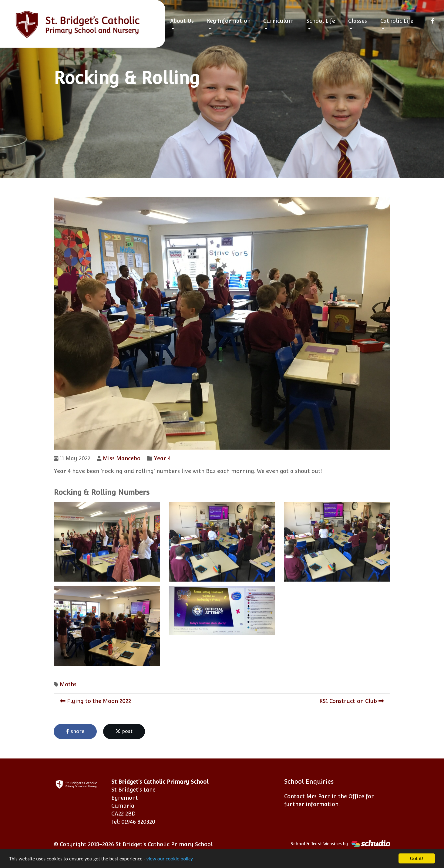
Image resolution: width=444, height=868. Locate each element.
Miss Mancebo (122, 458)
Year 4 (162, 458)
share (75, 731)
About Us (182, 21)
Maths (68, 684)
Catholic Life (397, 21)
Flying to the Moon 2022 (96, 701)
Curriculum (278, 21)
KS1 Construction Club (352, 701)
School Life (321, 21)
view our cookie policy (170, 859)
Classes (358, 21)
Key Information (229, 21)
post (124, 731)
